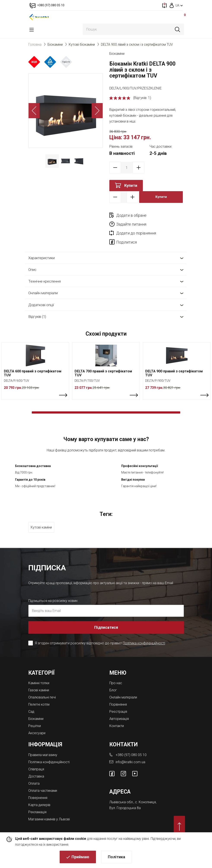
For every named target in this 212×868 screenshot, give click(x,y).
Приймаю (80, 858)
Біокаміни (55, 44)
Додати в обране (131, 215)
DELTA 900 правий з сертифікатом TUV (174, 364)
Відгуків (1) (37, 308)
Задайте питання (168, 215)
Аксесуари (37, 724)
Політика (116, 858)
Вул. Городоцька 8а (125, 799)
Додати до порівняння (136, 224)
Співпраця (36, 760)
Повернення (38, 789)
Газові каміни (39, 681)
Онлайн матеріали (43, 284)
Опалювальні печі (42, 688)
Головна (35, 44)
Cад (31, 703)
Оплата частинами (43, 782)
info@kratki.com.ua (130, 753)
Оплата (34, 775)
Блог (113, 681)
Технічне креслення (45, 272)
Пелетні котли (39, 696)
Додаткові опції (41, 296)
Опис (32, 261)
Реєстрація (118, 703)
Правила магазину (43, 746)
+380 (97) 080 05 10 (131, 746)
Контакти (117, 717)
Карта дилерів (39, 796)
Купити (131, 185)
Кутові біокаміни (82, 44)
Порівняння (118, 696)
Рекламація (37, 803)
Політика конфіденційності (145, 634)
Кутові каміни (41, 518)
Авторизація (119, 710)
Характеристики (41, 249)
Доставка (36, 767)
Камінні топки (39, 674)
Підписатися (106, 618)
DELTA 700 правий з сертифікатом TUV (103, 364)
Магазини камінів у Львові (49, 810)
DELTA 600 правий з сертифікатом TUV (33, 364)
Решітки (35, 717)
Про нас (116, 674)
